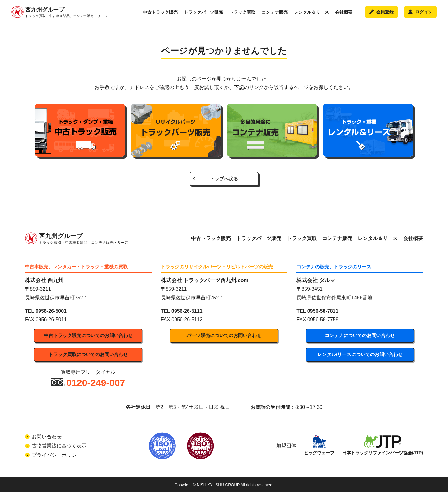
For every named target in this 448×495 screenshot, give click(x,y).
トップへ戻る (224, 180)
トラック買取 (242, 14)
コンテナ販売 (275, 14)
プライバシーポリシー (57, 458)
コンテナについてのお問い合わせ (360, 338)
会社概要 (344, 14)
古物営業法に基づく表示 (59, 449)
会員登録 (381, 14)
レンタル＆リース (311, 14)
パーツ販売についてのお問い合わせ (224, 338)
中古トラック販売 (160, 14)
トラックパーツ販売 (203, 14)
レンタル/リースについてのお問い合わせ (360, 357)
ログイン (420, 14)
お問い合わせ (47, 440)
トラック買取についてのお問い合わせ (88, 357)
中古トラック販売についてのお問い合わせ (88, 338)
